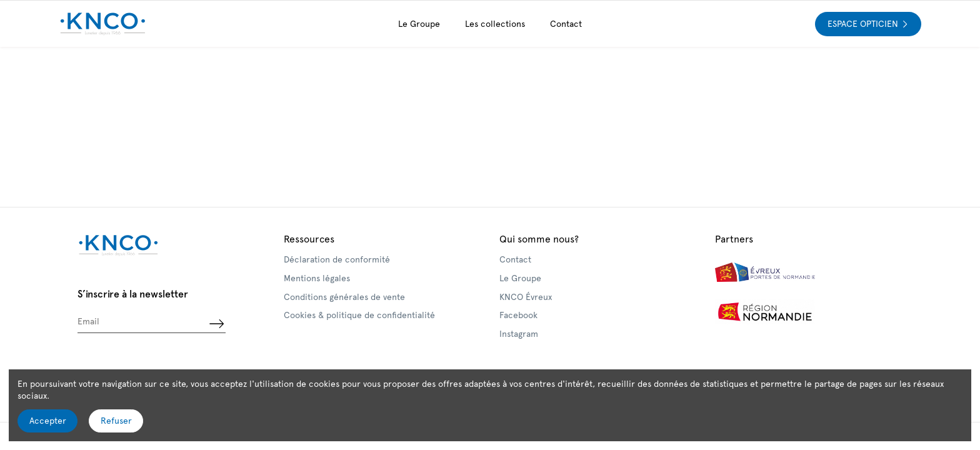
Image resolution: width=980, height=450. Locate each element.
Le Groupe (520, 278)
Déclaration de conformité (337, 259)
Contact (515, 259)
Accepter (48, 421)
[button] (495, 24)
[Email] (142, 324)
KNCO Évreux (526, 297)
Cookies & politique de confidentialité (359, 315)
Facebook (518, 315)
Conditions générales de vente (344, 297)
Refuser (116, 421)
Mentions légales (317, 278)
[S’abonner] (216, 324)
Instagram (519, 334)
